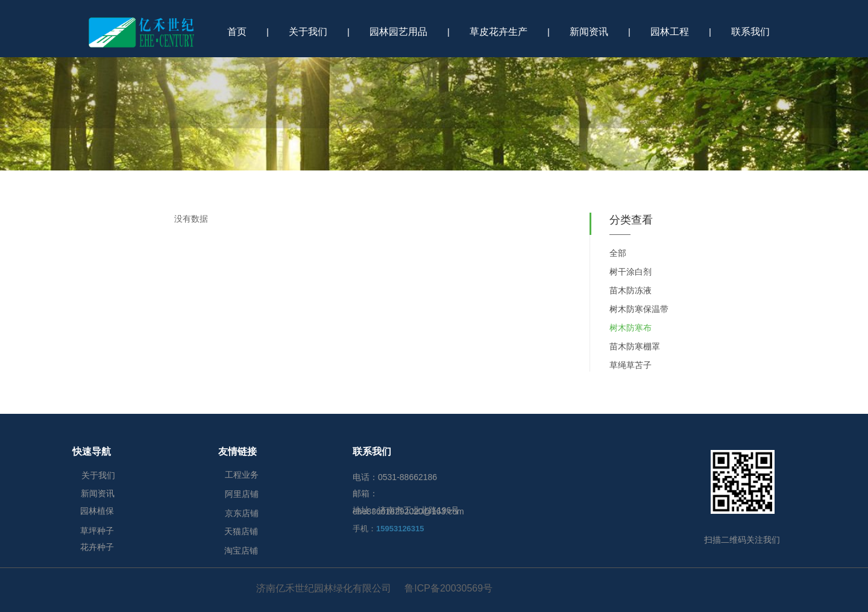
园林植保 (97, 511)
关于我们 (308, 32)
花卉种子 (97, 547)
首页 (237, 32)
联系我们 (750, 32)
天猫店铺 (241, 531)
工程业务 (242, 475)
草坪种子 (97, 531)
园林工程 (670, 32)
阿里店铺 (242, 494)
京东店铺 (242, 513)
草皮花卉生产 (498, 32)
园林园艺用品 (398, 32)
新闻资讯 (589, 32)
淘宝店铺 (241, 551)
